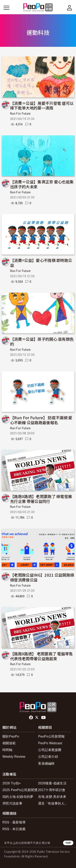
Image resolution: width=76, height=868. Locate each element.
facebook (31, 718)
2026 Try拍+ (12, 783)
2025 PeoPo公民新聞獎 (20, 790)
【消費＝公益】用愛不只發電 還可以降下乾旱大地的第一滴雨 (42, 106)
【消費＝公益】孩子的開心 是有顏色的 (42, 341)
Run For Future (20, 114)
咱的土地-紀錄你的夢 (18, 797)
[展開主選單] (6, 8)
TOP (68, 843)
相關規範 (9, 743)
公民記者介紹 (48, 757)
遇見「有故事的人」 (53, 803)
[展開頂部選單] (70, 8)
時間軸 (7, 750)
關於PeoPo (11, 736)
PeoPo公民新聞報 (51, 736)
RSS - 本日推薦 (14, 829)
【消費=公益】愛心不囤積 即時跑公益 (41, 263)
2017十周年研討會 (52, 790)
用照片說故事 (12, 803)
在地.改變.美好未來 (52, 797)
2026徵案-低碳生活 (52, 783)
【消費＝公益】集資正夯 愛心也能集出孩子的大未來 (42, 184)
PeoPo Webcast (50, 743)
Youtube (44, 718)
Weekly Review (14, 757)
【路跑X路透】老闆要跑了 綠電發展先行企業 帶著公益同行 (41, 499)
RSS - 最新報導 (14, 822)
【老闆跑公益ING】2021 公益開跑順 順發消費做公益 (42, 577)
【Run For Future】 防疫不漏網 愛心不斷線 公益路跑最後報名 (41, 420)
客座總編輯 (46, 763)
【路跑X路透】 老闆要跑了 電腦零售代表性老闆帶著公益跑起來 (42, 656)
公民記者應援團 (50, 750)
